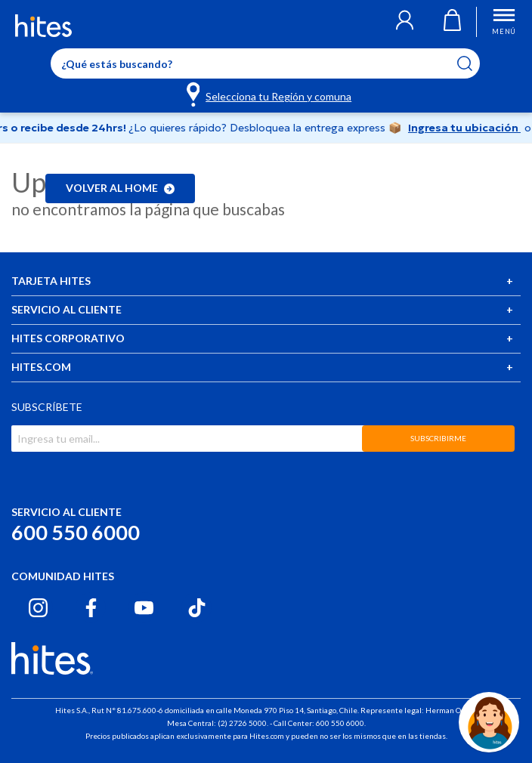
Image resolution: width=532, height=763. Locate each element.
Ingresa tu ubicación (469, 128)
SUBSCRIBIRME (438, 438)
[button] (405, 22)
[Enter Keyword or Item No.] (265, 63)
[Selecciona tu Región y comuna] (270, 94)
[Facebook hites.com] (91, 608)
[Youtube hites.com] (144, 608)
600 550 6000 (76, 532)
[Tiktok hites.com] (197, 608)
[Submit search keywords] (474, 63)
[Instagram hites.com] (38, 608)
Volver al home (120, 188)
